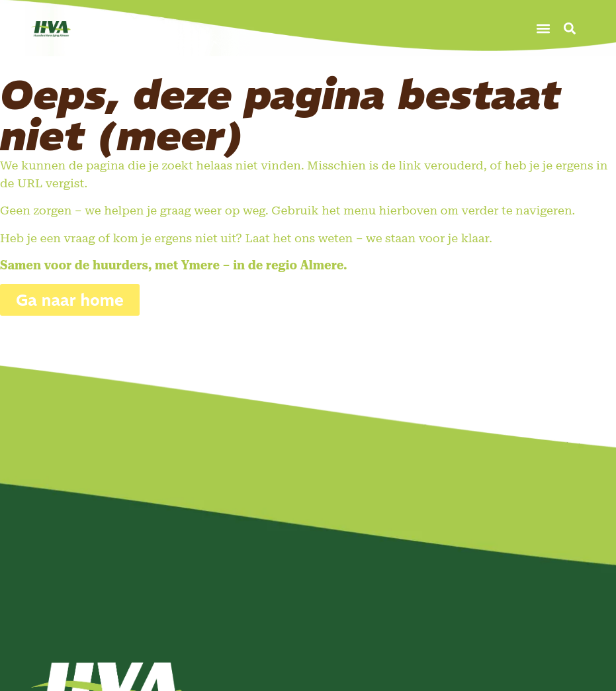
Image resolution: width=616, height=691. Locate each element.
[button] (543, 28)
